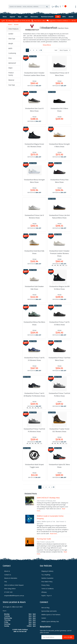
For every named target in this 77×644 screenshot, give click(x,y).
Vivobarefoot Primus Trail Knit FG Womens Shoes (34, 428)
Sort (56, 48)
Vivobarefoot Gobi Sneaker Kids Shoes (34, 286)
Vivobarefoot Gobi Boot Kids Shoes (34, 250)
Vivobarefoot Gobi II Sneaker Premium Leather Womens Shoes (59, 251)
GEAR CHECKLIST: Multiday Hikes (48, 496)
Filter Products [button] (13, 27)
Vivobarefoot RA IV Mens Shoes (59, 108)
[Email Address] (52, 635)
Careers (44, 616)
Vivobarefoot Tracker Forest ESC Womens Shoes (59, 428)
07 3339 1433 (8, 590)
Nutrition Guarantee (47, 576)
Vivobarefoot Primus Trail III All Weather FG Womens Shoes (34, 392)
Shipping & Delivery (47, 569)
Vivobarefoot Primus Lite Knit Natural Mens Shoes (59, 214)
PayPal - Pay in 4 (46, 594)
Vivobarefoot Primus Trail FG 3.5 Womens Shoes (34, 357)
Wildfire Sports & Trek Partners (51, 613)
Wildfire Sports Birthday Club (50, 619)
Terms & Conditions (47, 587)
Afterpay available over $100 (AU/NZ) (18, 19)
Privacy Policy (45, 583)
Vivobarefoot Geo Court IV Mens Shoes (34, 108)
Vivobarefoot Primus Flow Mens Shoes (59, 179)
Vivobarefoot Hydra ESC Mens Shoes (59, 464)
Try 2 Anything (46, 573)
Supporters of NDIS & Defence (57, 19)
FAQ (6, 580)
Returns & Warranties (11, 576)
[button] (13, 32)
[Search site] (47, 5)
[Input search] (26, 5)
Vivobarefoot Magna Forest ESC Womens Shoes (34, 143)
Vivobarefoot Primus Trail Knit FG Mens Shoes (59, 392)
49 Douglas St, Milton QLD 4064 (13, 605)
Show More (47, 43)
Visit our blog (45, 606)
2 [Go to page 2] (30, 48)
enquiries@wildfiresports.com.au (14, 594)
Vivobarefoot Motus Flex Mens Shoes (34, 321)
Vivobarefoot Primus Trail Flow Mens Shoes (59, 357)
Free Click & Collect (38, 19)
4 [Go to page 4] (37, 48)
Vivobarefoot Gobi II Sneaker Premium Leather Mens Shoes (34, 72)
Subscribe (68, 635)
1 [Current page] (27, 48)
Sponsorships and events (49, 609)
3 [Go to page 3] (33, 48)
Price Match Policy (47, 580)
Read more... (54, 532)
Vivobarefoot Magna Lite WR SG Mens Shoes (59, 286)
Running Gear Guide (44, 537)
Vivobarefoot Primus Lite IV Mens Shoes (59, 72)
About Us (7, 569)
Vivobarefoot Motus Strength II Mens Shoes (59, 143)
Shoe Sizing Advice (10, 587)
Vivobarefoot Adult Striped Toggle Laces (34, 464)
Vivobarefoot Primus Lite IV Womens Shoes (34, 214)
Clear (11, 116)
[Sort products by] (64, 48)
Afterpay (44, 590)
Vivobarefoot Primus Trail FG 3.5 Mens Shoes (59, 321)
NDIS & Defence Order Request (14, 583)
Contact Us (8, 573)
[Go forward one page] (40, 48)
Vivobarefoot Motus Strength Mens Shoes (34, 179)
